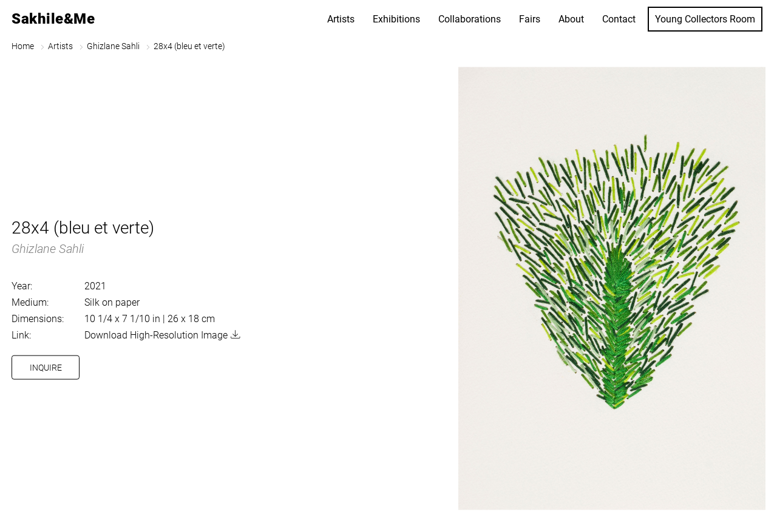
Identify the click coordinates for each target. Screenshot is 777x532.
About (571, 19)
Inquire (46, 368)
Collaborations (470, 19)
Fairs (530, 19)
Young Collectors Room (705, 19)
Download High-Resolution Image (156, 335)
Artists (341, 19)
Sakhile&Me (53, 19)
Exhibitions (396, 19)
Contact (619, 19)
